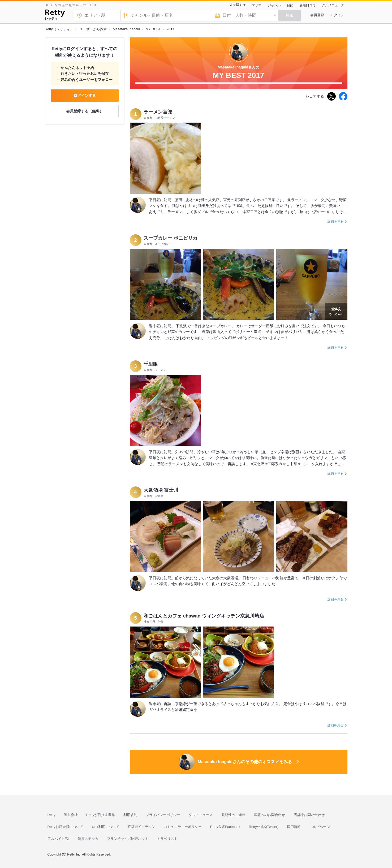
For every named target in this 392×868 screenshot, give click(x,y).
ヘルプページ (320, 827)
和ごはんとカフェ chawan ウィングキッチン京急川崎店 (204, 616)
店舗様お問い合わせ (309, 815)
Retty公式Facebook (225, 827)
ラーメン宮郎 (158, 112)
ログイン (337, 15)
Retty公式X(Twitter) (264, 827)
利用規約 (130, 815)
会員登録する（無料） (85, 111)
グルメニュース (333, 5)
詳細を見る (335, 222)
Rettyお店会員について (65, 827)
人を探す (236, 5)
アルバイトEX (58, 839)
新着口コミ (308, 5)
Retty (51, 815)
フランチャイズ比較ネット (128, 839)
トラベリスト (167, 839)
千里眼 (151, 364)
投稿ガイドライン (141, 827)
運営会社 (71, 815)
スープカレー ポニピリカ (171, 238)
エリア (257, 5)
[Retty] (55, 14)
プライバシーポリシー (163, 815)
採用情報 (294, 827)
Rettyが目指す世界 (101, 815)
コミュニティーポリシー (183, 827)
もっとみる (336, 311)
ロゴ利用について (105, 827)
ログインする (85, 96)
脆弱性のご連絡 (233, 815)
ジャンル (274, 5)
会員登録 (317, 15)
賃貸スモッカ (88, 839)
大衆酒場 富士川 (161, 490)
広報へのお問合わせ (270, 815)
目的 (290, 5)
